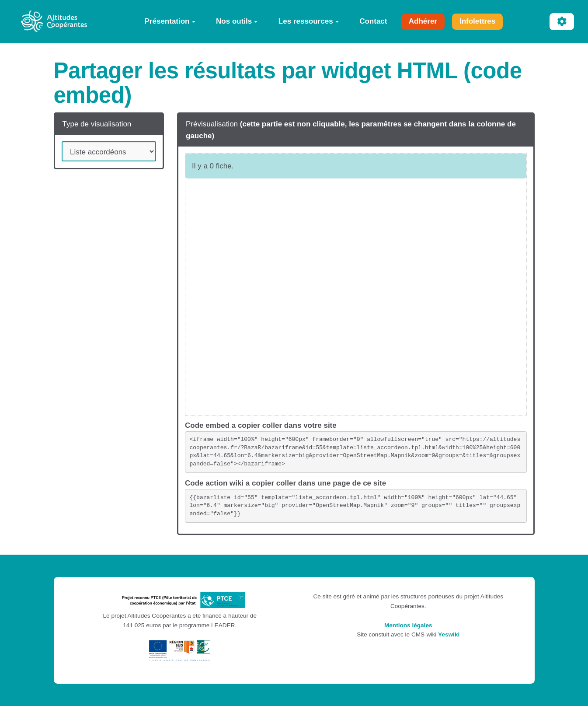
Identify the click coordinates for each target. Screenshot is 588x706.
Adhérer (423, 21)
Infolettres (477, 21)
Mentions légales (408, 625)
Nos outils (237, 21)
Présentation (170, 21)
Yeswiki (449, 634)
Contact (373, 21)
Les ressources (309, 21)
